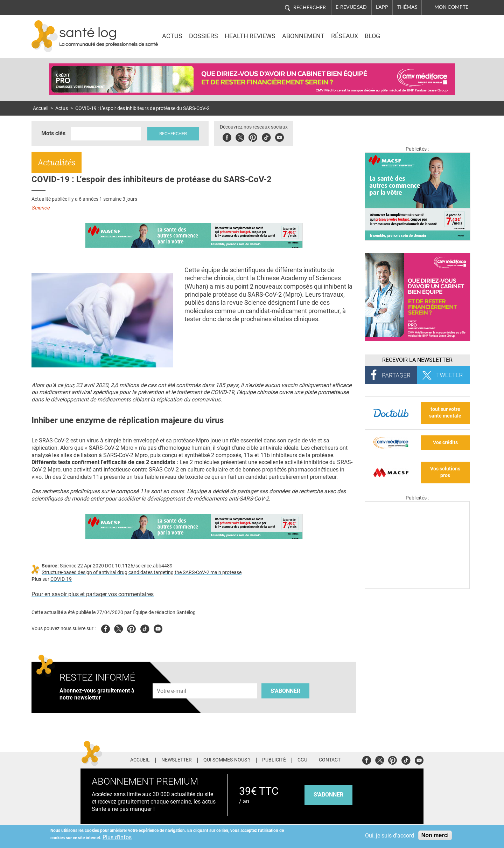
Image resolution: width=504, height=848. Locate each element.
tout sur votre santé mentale (445, 413)
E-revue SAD (351, 7)
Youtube (158, 628)
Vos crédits (445, 443)
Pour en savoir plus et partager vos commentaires (93, 594)
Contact (330, 760)
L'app (382, 7)
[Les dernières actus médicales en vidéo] (417, 587)
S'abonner (285, 691)
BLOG (372, 36)
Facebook (227, 136)
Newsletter (177, 760)
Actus (172, 36)
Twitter (240, 136)
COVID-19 (61, 579)
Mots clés (53, 133)
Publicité (274, 760)
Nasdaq (411, 31)
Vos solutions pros (445, 472)
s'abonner (328, 795)
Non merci (435, 835)
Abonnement (303, 36)
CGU (302, 760)
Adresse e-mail (172, 679)
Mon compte (451, 7)
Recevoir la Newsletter (417, 360)
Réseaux (345, 36)
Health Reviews (250, 36)
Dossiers (204, 36)
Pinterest (253, 136)
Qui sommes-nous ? (227, 760)
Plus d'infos (117, 837)
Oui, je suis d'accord (390, 836)
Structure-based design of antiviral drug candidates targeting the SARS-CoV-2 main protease (142, 573)
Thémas (407, 7)
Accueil (41, 108)
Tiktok (266, 136)
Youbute (279, 136)
